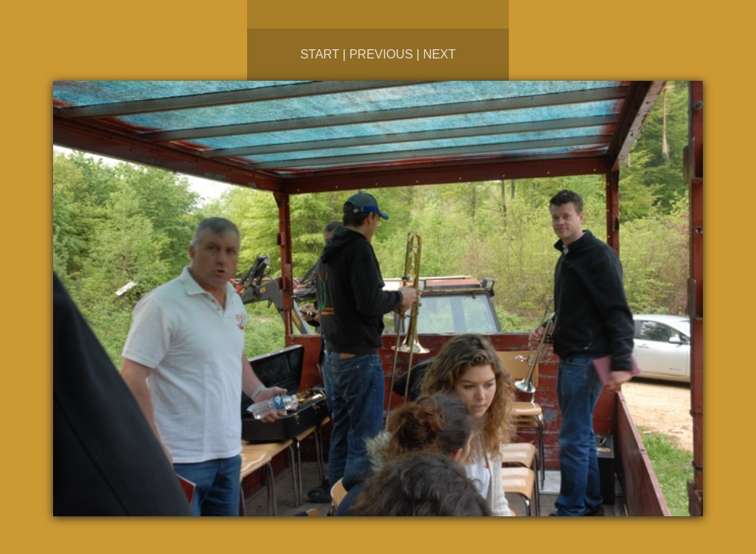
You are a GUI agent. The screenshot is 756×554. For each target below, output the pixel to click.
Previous (381, 54)
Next (439, 54)
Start (320, 54)
